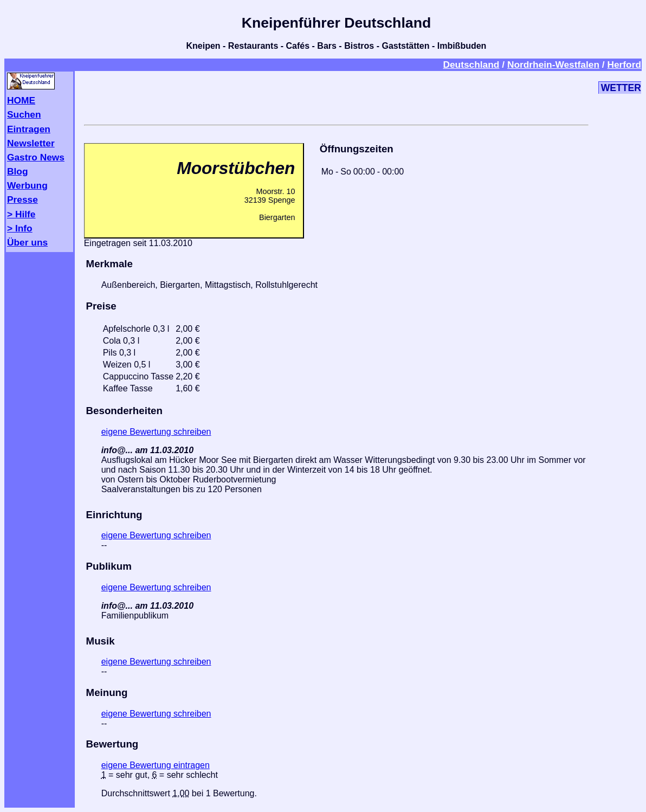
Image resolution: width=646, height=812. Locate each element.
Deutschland (471, 65)
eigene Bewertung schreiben (156, 432)
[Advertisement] (336, 96)
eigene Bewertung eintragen (156, 765)
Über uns (27, 242)
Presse (22, 199)
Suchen (24, 114)
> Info (20, 228)
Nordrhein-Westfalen (553, 65)
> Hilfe (21, 214)
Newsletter (31, 143)
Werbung (27, 185)
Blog (18, 171)
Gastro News (36, 157)
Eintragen (29, 129)
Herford (624, 65)
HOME (21, 100)
